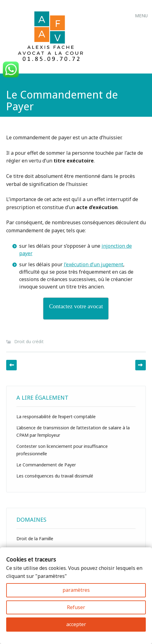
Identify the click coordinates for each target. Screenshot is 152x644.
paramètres (76, 590)
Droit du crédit (29, 341)
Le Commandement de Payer (46, 465)
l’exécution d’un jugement (93, 264)
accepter (76, 624)
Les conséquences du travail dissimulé (55, 476)
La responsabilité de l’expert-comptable (56, 417)
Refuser (76, 607)
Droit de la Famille (35, 539)
